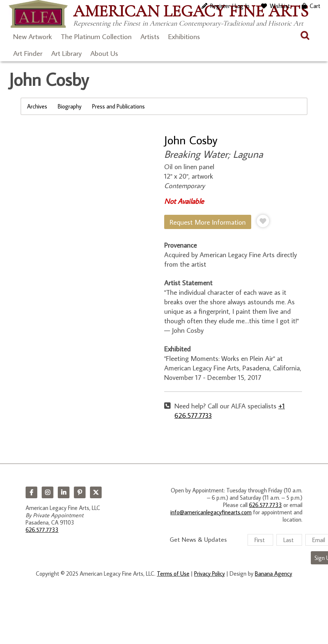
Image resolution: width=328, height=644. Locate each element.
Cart (315, 6)
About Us (104, 53)
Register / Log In (230, 6)
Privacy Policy (210, 573)
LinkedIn (64, 492)
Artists (150, 36)
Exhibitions (184, 36)
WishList (280, 6)
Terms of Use (173, 573)
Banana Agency (274, 573)
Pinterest (80, 492)
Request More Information (208, 222)
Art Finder (28, 53)
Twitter (96, 492)
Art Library (66, 53)
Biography (70, 106)
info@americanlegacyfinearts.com (211, 512)
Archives (37, 106)
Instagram (48, 492)
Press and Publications (118, 106)
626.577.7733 (42, 530)
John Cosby (191, 140)
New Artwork (33, 36)
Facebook (31, 492)
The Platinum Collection (96, 36)
